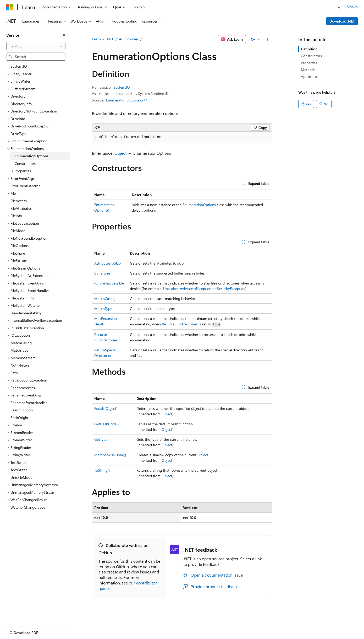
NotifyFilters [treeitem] (20, 365)
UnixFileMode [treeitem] (21, 477)
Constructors (311, 56)
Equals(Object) (106, 408)
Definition (309, 49)
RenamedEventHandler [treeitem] (29, 403)
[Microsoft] (10, 7)
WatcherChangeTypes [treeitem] (28, 507)
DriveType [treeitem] (18, 134)
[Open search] (339, 7)
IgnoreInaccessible (109, 283)
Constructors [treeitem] (25, 163)
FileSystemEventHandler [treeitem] (30, 290)
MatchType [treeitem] (19, 350)
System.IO (122, 87)
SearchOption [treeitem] (22, 410)
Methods (308, 70)
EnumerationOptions (199, 205)
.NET (110, 39)
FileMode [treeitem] (18, 231)
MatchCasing (105, 299)
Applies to (309, 76)
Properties (309, 63)
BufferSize (102, 273)
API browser (129, 39)
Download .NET (342, 21)
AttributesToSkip (107, 263)
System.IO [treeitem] (19, 66)
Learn (96, 39)
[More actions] (268, 39)
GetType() (102, 439)
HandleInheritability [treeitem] (26, 313)
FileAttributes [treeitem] (21, 208)
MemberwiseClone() (110, 455)
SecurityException (231, 289)
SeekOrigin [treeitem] (19, 418)
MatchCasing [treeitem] (21, 343)
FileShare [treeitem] (18, 253)
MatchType (103, 308)
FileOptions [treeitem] (20, 246)
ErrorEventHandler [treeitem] (25, 186)
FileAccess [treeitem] (19, 201)
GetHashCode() (106, 424)
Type (155, 439)
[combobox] (36, 46)
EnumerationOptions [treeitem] (32, 156)
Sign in (352, 7)
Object (120, 153)
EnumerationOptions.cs (125, 100)
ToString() (102, 470)
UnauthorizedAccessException (187, 289)
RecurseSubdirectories (180, 324)
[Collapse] (64, 35)
